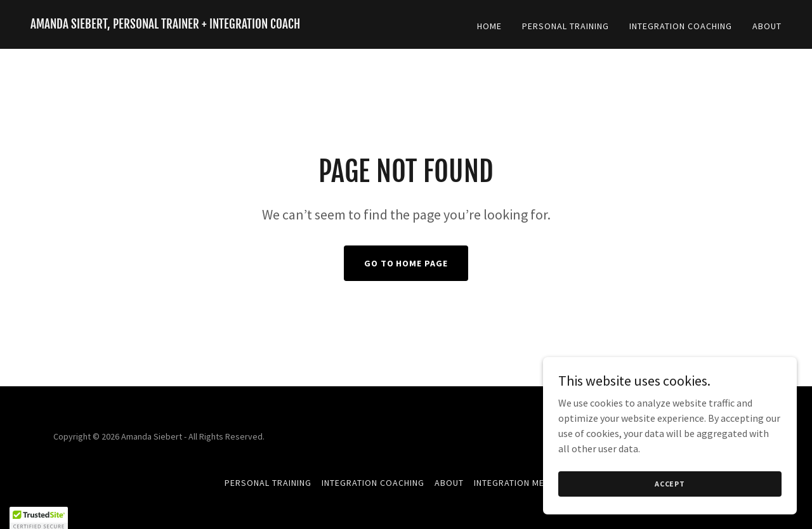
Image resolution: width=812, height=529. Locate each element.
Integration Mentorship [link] (531, 483)
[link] (165, 25)
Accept (670, 484)
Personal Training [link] (566, 26)
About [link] (767, 26)
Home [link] (489, 26)
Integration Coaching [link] (681, 26)
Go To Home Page (406, 263)
